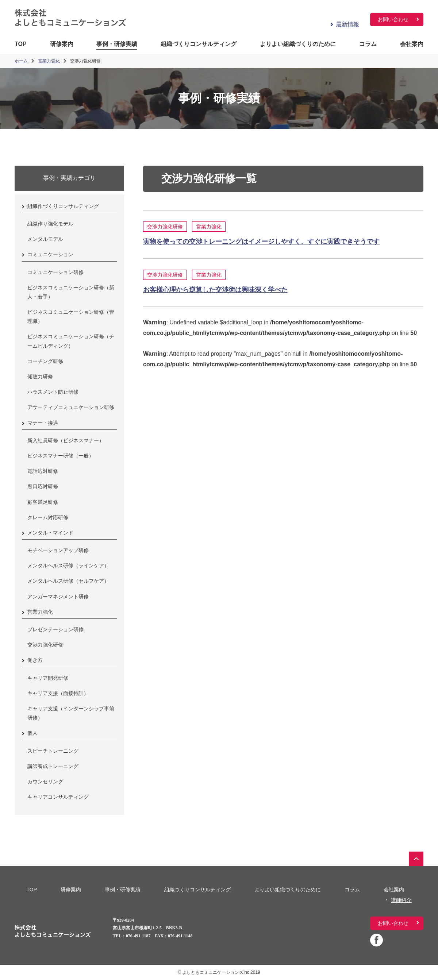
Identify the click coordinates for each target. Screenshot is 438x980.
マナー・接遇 (43, 423)
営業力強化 (209, 227)
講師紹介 (401, 900)
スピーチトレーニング (53, 751)
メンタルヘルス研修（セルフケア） (68, 581)
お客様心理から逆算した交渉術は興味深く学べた (215, 290)
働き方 (35, 660)
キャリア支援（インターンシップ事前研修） (71, 713)
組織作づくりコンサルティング (63, 206)
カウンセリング (45, 782)
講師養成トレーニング (53, 766)
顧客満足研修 (43, 502)
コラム (368, 44)
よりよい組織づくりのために (298, 44)
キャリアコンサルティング (58, 797)
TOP (21, 44)
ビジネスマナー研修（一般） (61, 456)
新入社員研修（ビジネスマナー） (66, 440)
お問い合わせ (393, 19)
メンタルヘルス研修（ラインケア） (68, 566)
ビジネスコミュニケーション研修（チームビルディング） (71, 341)
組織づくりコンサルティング (199, 44)
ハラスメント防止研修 (53, 392)
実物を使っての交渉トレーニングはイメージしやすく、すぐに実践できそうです (261, 242)
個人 (32, 733)
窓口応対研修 (43, 486)
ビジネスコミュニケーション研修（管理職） (71, 317)
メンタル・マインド (50, 533)
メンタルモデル (45, 239)
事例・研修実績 (117, 44)
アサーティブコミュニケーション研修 (71, 407)
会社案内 (412, 44)
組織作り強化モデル (50, 224)
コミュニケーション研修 (55, 272)
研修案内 (62, 44)
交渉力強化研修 (165, 227)
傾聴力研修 (40, 377)
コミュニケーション (50, 254)
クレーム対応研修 (48, 517)
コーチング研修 (45, 361)
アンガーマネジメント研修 (58, 597)
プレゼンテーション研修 (55, 629)
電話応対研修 (43, 471)
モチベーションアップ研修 (58, 550)
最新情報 (347, 24)
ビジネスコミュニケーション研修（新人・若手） (71, 292)
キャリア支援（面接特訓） (58, 693)
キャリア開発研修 (48, 678)
